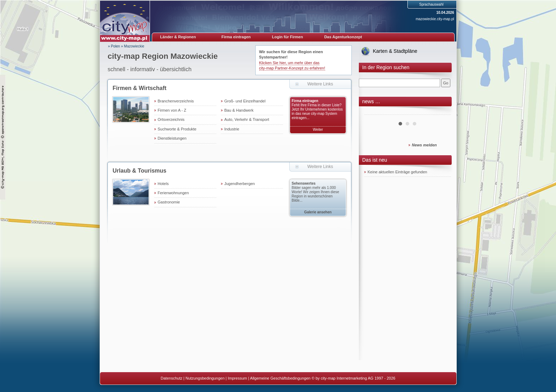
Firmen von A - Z (172, 110)
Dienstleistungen (172, 138)
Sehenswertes (304, 183)
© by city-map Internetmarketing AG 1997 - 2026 (354, 378)
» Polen (114, 46)
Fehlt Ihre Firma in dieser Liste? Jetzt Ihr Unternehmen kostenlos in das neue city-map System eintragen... (317, 111)
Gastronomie (169, 202)
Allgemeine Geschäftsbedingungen (280, 378)
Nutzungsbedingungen (205, 378)
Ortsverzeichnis (171, 119)
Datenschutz (171, 378)
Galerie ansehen (318, 212)
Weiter (318, 130)
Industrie (232, 129)
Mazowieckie (134, 46)
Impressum (237, 378)
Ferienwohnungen (173, 193)
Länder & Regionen (178, 37)
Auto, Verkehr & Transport (247, 119)
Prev (373, 112)
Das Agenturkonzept (343, 37)
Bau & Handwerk (239, 110)
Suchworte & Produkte (177, 129)
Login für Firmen (287, 37)
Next (442, 112)
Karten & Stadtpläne (395, 51)
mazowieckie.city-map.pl (435, 19)
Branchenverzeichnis (176, 101)
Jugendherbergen (240, 184)
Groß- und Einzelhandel (245, 101)
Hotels (163, 184)
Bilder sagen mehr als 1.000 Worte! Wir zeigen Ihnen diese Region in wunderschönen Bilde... (316, 194)
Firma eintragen (236, 37)
